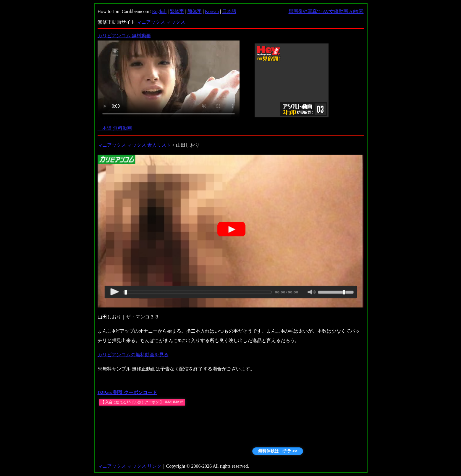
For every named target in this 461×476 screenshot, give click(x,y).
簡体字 (195, 11)
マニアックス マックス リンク (130, 466)
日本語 (229, 11)
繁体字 (177, 11)
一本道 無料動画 (115, 128)
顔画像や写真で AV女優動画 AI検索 (326, 11)
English (159, 11)
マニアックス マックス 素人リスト (134, 145)
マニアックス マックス (161, 22)
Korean (212, 11)
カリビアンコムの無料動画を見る (133, 355)
